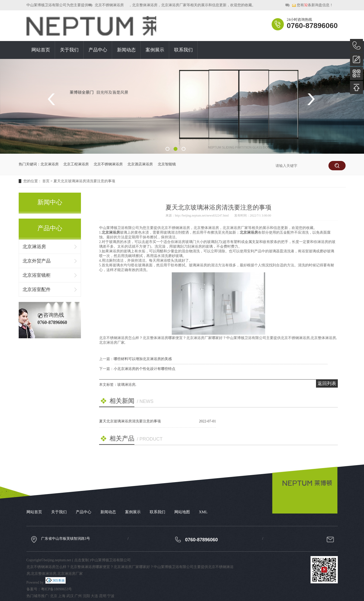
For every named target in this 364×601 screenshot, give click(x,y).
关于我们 (69, 50)
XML (203, 512)
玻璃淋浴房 (126, 385)
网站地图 (182, 512)
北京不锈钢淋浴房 (109, 5)
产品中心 (98, 50)
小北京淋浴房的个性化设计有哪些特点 (145, 369)
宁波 (111, 596)
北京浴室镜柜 (37, 275)
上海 (62, 596)
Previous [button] (53, 99)
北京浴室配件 (37, 289)
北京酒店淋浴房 (140, 164)
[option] (182, 106)
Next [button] (311, 99)
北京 (54, 596)
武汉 (70, 596)
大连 (94, 596)
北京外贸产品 (37, 261)
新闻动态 (126, 50)
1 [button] (167, 149)
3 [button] (184, 149)
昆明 (103, 596)
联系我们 (183, 50)
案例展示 (155, 50)
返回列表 (327, 383)
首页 (46, 181)
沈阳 (86, 596)
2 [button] (176, 149)
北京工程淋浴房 (76, 164)
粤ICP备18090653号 (57, 589)
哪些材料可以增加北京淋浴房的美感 (143, 359)
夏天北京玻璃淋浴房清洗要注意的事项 (84, 181)
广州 (78, 596)
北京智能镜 (167, 164)
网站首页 (41, 50)
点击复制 (81, 560)
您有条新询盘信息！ (313, 5)
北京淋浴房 (50, 164)
